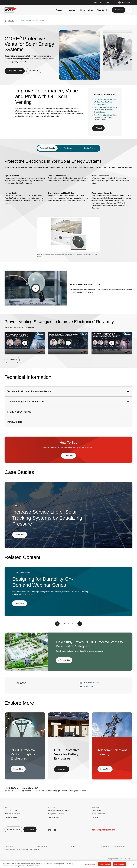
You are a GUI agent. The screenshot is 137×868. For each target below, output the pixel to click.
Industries (71, 10)
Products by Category (12, 810)
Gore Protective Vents (89, 683)
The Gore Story (54, 817)
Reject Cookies (105, 864)
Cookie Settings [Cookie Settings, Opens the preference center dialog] (90, 864)
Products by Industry (12, 814)
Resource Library (87, 10)
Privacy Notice (9, 846)
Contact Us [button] (119, 10)
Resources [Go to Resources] (11, 21)
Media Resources (98, 814)
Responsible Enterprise (57, 814)
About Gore (101, 10)
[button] (130, 10)
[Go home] (5, 21)
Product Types (90, 148)
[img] (79, 55)
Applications (68, 148)
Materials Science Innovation (59, 810)
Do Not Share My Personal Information (113, 846)
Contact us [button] (30, 829)
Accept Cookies (119, 864)
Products (59, 10)
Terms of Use (73, 846)
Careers (107, 2)
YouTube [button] (55, 830)
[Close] (134, 864)
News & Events (98, 2)
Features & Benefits (47, 148)
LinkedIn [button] (50, 830)
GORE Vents (86, 687)
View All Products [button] (13, 829)
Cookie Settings (42, 846)
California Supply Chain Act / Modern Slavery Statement (22, 849)
